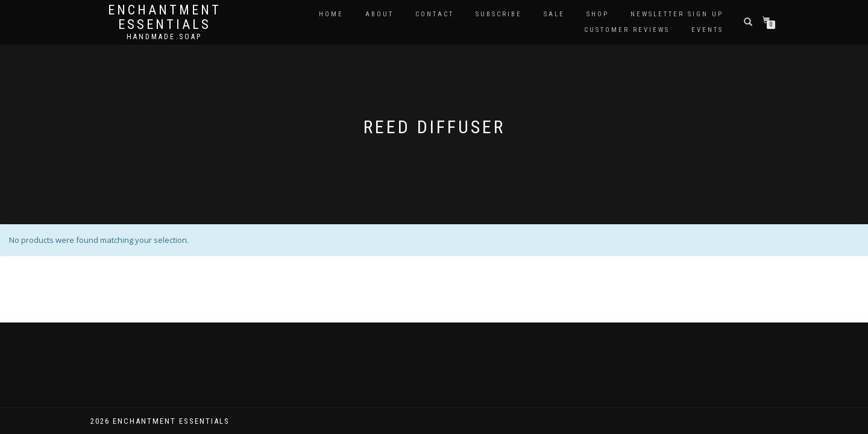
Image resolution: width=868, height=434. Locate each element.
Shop (598, 14)
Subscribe (499, 14)
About (379, 14)
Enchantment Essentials (165, 17)
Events (707, 30)
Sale (554, 14)
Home (331, 14)
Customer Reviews (627, 30)
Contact (435, 14)
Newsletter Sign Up (677, 14)
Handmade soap (164, 37)
